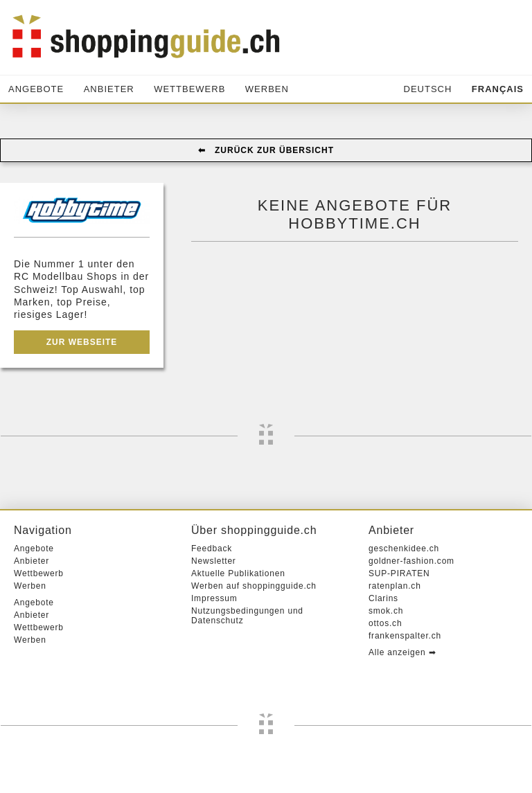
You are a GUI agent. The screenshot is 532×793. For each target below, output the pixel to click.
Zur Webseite (82, 342)
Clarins (383, 598)
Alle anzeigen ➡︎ (402, 652)
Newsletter (214, 561)
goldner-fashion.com (411, 561)
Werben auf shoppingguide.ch (254, 586)
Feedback (212, 549)
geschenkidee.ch (404, 549)
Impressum (214, 598)
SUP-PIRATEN (399, 573)
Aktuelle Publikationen (238, 573)
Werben (267, 89)
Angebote (36, 89)
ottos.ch (385, 623)
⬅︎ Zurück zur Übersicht (266, 150)
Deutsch (428, 89)
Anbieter (109, 89)
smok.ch (386, 611)
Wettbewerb (189, 89)
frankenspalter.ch (405, 636)
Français (498, 89)
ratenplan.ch (395, 586)
